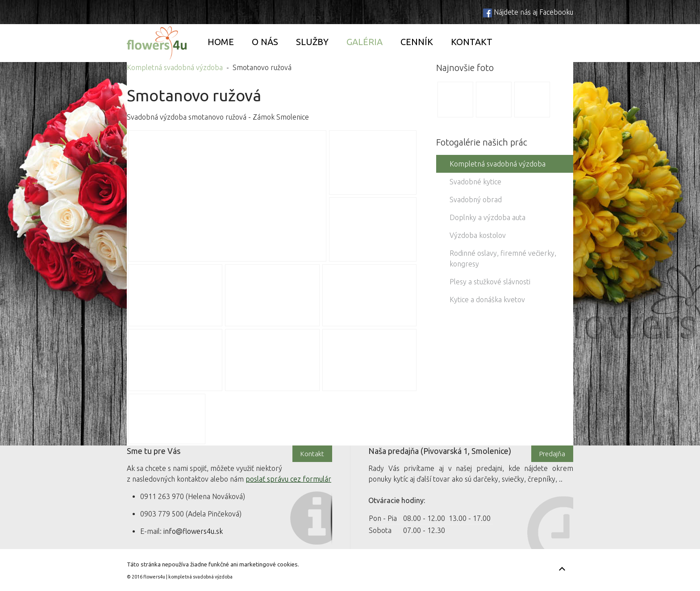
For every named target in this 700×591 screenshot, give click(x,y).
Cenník (417, 42)
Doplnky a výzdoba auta (487, 217)
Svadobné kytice (475, 182)
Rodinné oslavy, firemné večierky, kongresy (503, 258)
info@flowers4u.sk (193, 531)
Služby (312, 42)
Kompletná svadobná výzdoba (175, 67)
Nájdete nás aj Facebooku (533, 12)
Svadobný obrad (476, 200)
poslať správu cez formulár (288, 479)
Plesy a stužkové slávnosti (490, 282)
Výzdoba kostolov (478, 235)
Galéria (365, 42)
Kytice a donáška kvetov (487, 300)
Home (221, 42)
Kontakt (472, 42)
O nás (265, 42)
